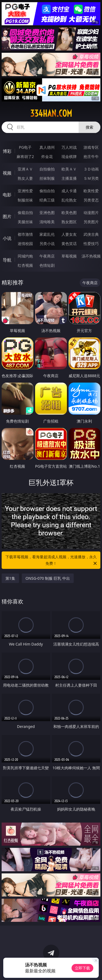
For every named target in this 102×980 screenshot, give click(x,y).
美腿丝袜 (25, 222)
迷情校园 (25, 244)
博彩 (7, 151)
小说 (7, 238)
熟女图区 (69, 222)
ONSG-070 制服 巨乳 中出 (48, 578)
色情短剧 (47, 265)
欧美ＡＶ (69, 169)
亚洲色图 (47, 213)
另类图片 (91, 222)
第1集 (10, 578)
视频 (7, 173)
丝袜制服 (47, 178)
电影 (7, 195)
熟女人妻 (25, 178)
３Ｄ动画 (91, 169)
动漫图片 (91, 213)
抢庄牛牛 (91, 156)
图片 (7, 216)
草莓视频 (69, 256)
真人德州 (47, 147)
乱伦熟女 (69, 200)
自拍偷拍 (47, 169)
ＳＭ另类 (91, 178)
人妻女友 (69, 234)
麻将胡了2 (25, 156)
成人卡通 (69, 191)
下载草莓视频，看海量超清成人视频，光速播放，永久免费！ (52, 560)
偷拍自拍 (47, 191)
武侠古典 (91, 234)
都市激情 (25, 234)
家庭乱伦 (47, 234)
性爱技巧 (91, 244)
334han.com (51, 113)
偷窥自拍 (25, 213)
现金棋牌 (69, 156)
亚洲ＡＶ (25, 169)
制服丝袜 (25, 200)
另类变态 (91, 200)
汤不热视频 (91, 256)
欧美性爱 (91, 191)
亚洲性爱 (25, 191)
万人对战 (69, 147)
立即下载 (82, 968)
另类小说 (47, 244)
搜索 (89, 127)
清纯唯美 (47, 222)
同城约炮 (25, 256)
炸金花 (47, 156)
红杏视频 (25, 265)
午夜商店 (47, 256)
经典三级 (47, 200)
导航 (7, 260)
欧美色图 (69, 213)
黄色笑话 (69, 244)
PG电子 (25, 147)
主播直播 (69, 178)
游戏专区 (91, 147)
